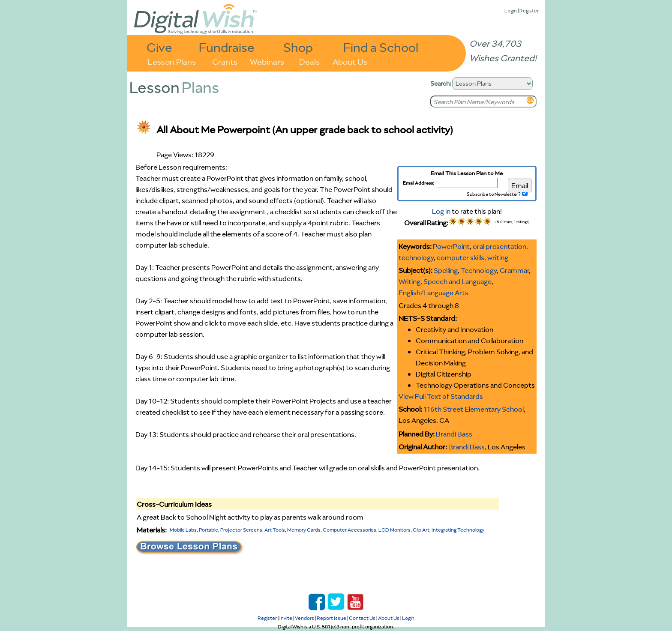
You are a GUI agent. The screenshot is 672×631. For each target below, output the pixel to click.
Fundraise (227, 47)
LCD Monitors (394, 530)
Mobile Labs (183, 530)
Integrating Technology (458, 530)
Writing (409, 281)
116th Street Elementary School (474, 409)
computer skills (460, 257)
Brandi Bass (454, 434)
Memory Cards (304, 530)
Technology (479, 270)
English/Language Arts (433, 293)
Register (529, 10)
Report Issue (331, 618)
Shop (298, 47)
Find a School (381, 47)
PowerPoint (451, 246)
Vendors (304, 618)
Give (159, 47)
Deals (309, 61)
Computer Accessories (349, 530)
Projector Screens (241, 530)
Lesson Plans (172, 61)
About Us (350, 61)
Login (511, 10)
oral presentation (499, 246)
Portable (208, 530)
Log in (441, 211)
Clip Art (421, 530)
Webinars (267, 61)
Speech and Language (457, 281)
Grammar (514, 270)
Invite (286, 618)
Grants (225, 61)
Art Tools (275, 530)
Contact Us (362, 618)
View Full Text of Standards (441, 396)
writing (498, 257)
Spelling (446, 270)
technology (416, 257)
